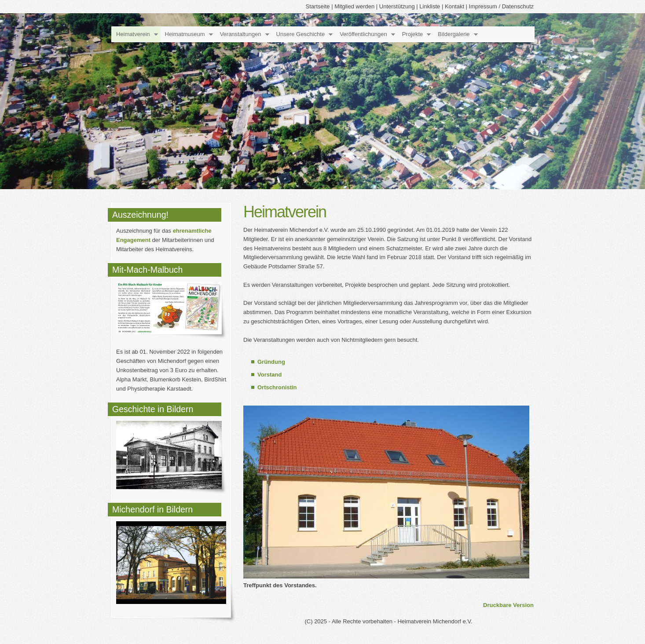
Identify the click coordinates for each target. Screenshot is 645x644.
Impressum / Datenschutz (501, 6)
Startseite (318, 6)
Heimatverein (133, 34)
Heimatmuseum (185, 34)
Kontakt (454, 6)
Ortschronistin (277, 387)
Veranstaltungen (241, 34)
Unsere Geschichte (301, 34)
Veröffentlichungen (363, 34)
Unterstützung (397, 6)
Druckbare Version (508, 605)
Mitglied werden (354, 6)
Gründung (271, 362)
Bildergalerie (454, 34)
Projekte (413, 34)
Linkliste (430, 6)
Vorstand (269, 375)
